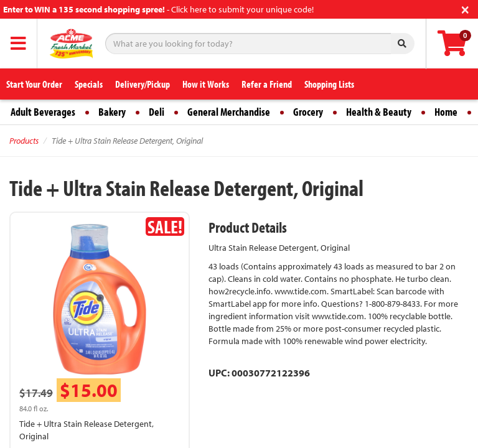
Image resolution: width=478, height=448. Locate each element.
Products (24, 141)
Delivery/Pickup (143, 84)
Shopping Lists (329, 84)
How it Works (206, 84)
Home (446, 112)
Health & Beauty (379, 112)
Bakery (112, 112)
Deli (157, 112)
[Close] (465, 8)
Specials (89, 84)
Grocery (308, 112)
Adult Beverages (43, 112)
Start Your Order (34, 84)
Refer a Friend (267, 84)
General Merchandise (229, 112)
